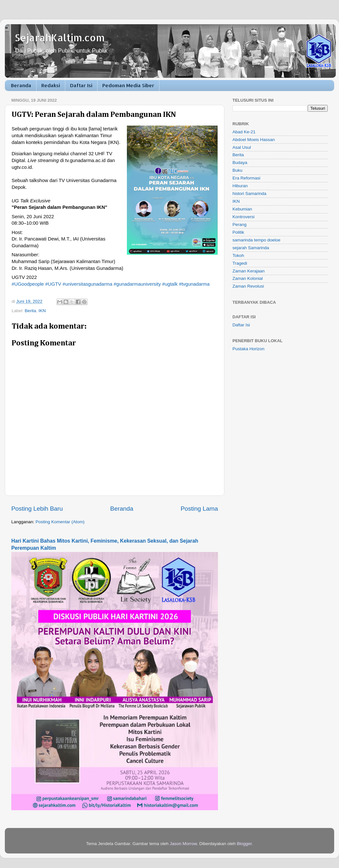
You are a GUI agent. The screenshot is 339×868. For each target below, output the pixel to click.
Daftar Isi (81, 85)
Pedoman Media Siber (128, 85)
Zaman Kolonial (248, 278)
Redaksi (51, 85)
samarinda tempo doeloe (257, 240)
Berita (31, 311)
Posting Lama (199, 509)
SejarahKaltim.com (60, 37)
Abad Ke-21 (244, 132)
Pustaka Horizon (248, 349)
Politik (238, 232)
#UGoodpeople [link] (28, 284)
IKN (42, 311)
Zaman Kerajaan (249, 271)
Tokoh (238, 255)
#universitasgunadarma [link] (87, 284)
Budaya (240, 163)
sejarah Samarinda (251, 248)
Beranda (21, 85)
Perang (240, 225)
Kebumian (242, 209)
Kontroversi (243, 217)
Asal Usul (242, 147)
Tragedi (240, 263)
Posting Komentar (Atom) (60, 522)
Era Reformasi (246, 178)
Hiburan (240, 186)
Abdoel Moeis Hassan (254, 140)
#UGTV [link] (53, 284)
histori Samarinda (249, 194)
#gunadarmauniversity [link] (137, 284)
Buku (237, 170)
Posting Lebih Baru (37, 509)
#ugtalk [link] (170, 284)
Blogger (244, 844)
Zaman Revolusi (248, 286)
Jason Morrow (183, 844)
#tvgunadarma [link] (194, 284)
